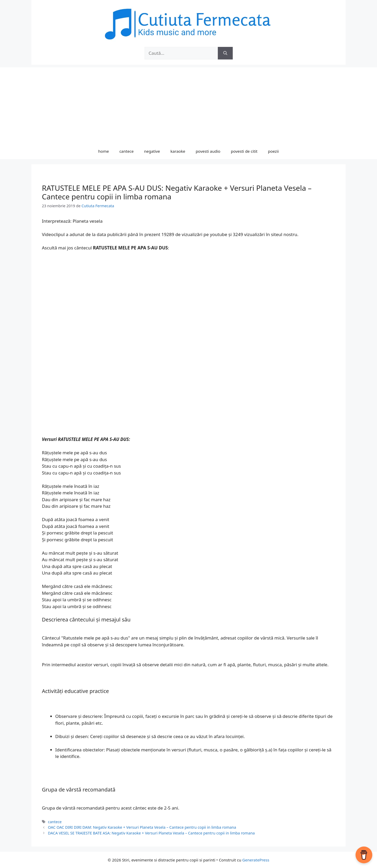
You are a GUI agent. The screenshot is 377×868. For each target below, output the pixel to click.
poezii (273, 151)
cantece (126, 151)
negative (152, 151)
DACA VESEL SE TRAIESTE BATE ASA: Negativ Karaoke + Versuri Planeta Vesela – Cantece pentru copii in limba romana (151, 833)
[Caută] (225, 53)
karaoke (178, 151)
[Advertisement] (188, 104)
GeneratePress (256, 860)
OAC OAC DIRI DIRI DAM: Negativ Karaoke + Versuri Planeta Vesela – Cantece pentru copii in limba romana (142, 827)
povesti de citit (244, 151)
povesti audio (208, 151)
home (104, 151)
